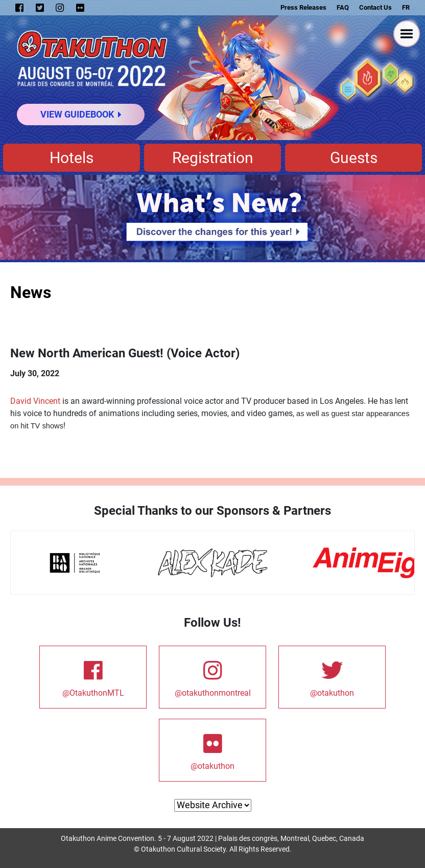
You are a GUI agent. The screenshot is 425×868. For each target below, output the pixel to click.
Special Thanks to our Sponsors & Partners (212, 511)
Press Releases (303, 7)
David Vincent (35, 401)
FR (406, 7)
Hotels (72, 158)
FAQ (343, 7)
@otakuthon (332, 676)
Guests (354, 158)
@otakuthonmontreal (213, 676)
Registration (213, 158)
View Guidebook (81, 114)
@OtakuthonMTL (93, 676)
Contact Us (375, 7)
